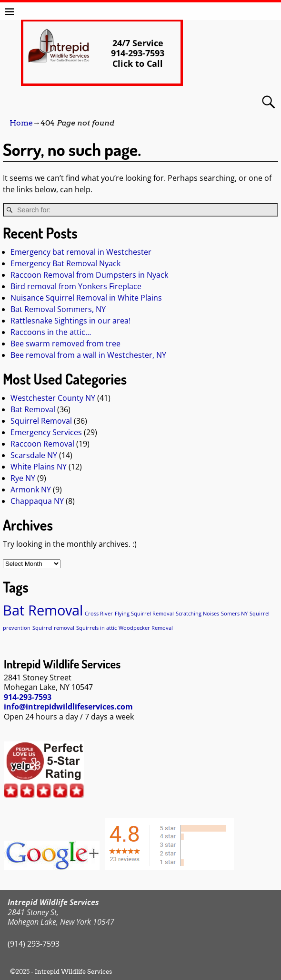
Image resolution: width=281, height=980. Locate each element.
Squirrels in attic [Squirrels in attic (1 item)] (96, 628)
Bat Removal (33, 409)
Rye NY (23, 478)
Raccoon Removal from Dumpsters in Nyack (89, 275)
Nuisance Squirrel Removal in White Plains (86, 298)
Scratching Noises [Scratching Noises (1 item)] (197, 614)
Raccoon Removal (42, 444)
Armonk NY (31, 490)
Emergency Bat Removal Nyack (65, 263)
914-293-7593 (28, 697)
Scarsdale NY (34, 455)
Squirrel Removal (41, 421)
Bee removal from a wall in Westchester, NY (88, 355)
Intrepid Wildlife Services (73, 972)
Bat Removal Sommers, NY (58, 309)
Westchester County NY (53, 398)
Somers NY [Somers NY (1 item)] (234, 614)
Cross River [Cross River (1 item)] (99, 614)
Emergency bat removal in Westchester (81, 252)
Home (21, 123)
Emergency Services (46, 432)
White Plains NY (39, 467)
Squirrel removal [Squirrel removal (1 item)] (53, 628)
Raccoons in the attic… (51, 332)
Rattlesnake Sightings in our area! (70, 321)
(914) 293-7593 (34, 944)
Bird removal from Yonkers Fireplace (76, 286)
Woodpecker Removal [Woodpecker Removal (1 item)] (146, 628)
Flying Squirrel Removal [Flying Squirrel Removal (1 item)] (144, 614)
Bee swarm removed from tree (65, 344)
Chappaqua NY (37, 501)
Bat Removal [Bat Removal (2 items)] (43, 610)
